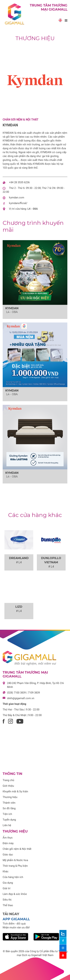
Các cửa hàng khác (35, 515)
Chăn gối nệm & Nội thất (21, 120)
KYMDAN (10, 125)
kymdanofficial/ (18, 203)
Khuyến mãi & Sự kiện (15, 791)
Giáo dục (8, 855)
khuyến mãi (33, 226)
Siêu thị (7, 900)
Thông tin (12, 774)
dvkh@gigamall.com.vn (21, 698)
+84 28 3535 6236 (19, 182)
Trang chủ (8, 780)
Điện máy (8, 843)
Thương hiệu (35, 38)
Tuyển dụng (9, 820)
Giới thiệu (8, 786)
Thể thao (8, 905)
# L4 (19, 562)
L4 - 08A (33, 209)
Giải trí (7, 888)
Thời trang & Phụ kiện (15, 866)
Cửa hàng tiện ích (13, 877)
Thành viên (9, 803)
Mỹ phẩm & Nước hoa (15, 860)
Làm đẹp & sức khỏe (15, 894)
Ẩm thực (8, 838)
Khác (6, 871)
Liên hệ (7, 825)
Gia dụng (8, 883)
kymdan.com (17, 198)
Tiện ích (7, 814)
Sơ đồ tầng (9, 808)
